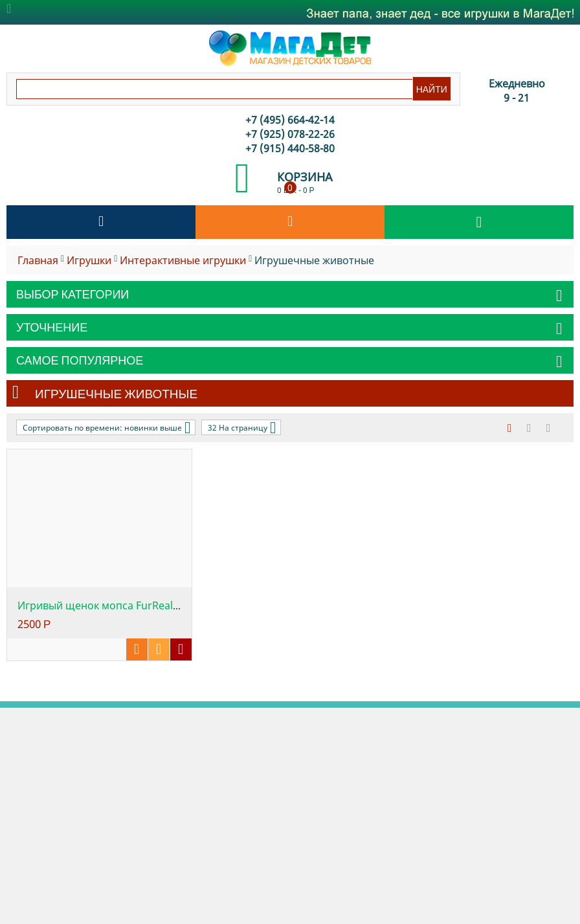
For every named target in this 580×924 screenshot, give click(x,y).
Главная (38, 260)
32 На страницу (242, 427)
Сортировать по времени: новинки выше (106, 427)
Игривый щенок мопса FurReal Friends (115, 605)
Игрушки (89, 260)
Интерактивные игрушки (183, 260)
